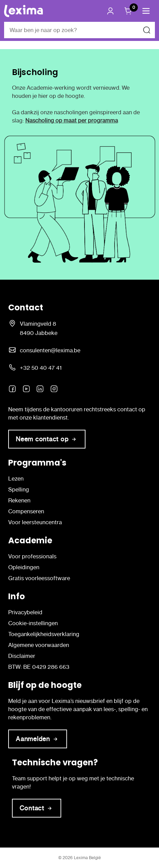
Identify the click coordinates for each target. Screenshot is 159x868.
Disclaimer (22, 656)
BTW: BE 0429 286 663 (39, 667)
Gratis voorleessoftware (39, 578)
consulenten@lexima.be (50, 350)
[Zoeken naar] (147, 30)
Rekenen (19, 500)
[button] (146, 11)
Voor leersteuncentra (35, 522)
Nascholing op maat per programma (72, 120)
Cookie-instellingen (33, 623)
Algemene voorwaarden (39, 645)
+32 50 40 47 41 (41, 368)
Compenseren (26, 511)
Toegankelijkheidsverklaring (44, 634)
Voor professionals (32, 556)
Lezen (16, 479)
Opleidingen (24, 567)
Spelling (19, 489)
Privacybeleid (25, 612)
